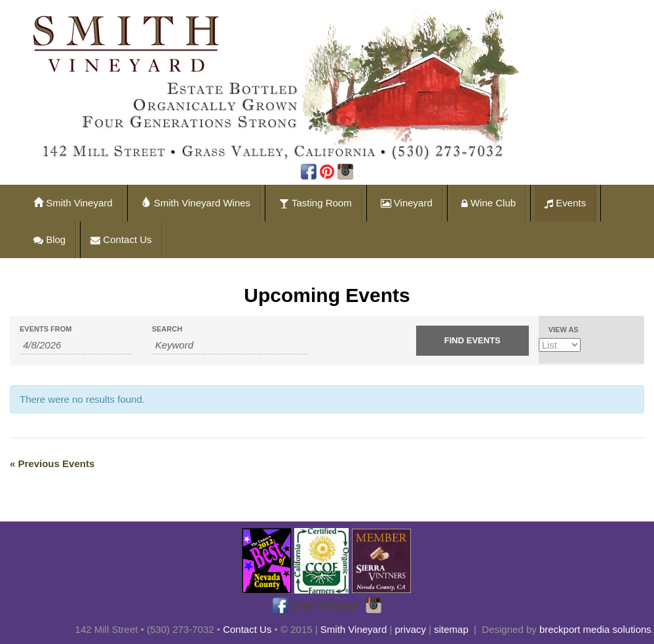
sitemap (451, 629)
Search (167, 329)
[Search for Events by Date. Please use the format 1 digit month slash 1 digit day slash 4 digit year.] (76, 345)
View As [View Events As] (564, 330)
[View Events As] (560, 345)
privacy (411, 629)
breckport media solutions (595, 629)
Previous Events (52, 464)
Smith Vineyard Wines (196, 203)
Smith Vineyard (73, 203)
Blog (49, 239)
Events (565, 203)
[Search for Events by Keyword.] (230, 345)
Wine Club (489, 203)
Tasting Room (316, 203)
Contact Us (121, 239)
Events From (46, 329)
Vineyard (407, 203)
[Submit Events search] (472, 341)
